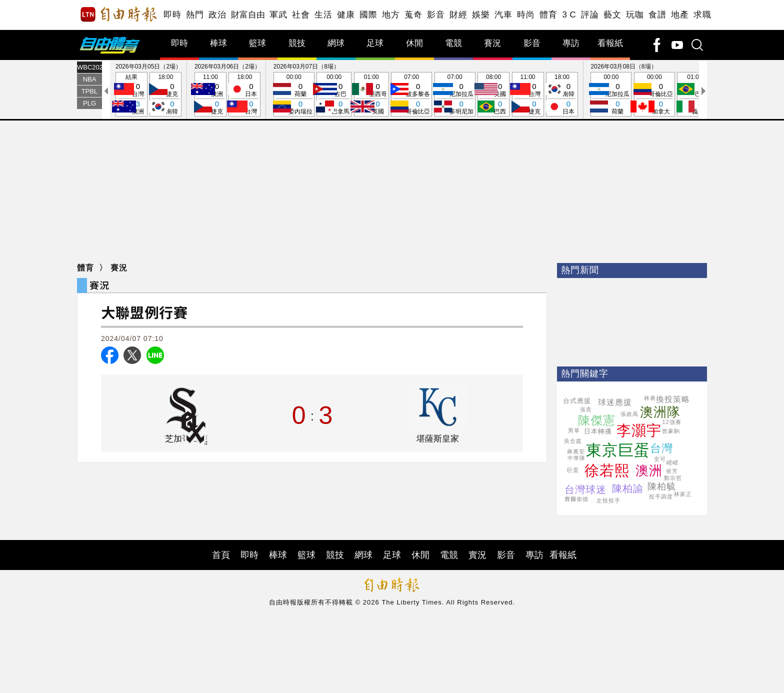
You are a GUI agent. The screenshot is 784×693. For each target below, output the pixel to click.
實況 (477, 555)
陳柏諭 (628, 488)
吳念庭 (573, 441)
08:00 (493, 95)
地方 (391, 15)
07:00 (411, 95)
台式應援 (577, 401)
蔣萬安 (576, 451)
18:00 (165, 95)
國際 (368, 15)
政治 (217, 15)
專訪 (571, 43)
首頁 (221, 555)
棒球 (218, 43)
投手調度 (661, 496)
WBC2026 (89, 67)
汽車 (503, 15)
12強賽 (672, 422)
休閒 (414, 43)
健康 (346, 15)
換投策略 (673, 399)
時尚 (526, 15)
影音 (436, 15)
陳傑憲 (597, 420)
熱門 (195, 15)
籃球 (257, 43)
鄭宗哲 (673, 478)
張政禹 (629, 414)
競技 (297, 43)
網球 (336, 43)
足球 (375, 43)
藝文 (612, 15)
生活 (323, 15)
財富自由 (248, 15)
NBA (90, 79)
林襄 (650, 398)
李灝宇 (639, 430)
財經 (458, 15)
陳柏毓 (662, 486)
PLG (89, 103)
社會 (301, 15)
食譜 (657, 15)
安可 (660, 459)
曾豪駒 (671, 431)
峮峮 (672, 462)
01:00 (371, 95)
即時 (172, 15)
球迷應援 (615, 402)
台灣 (661, 448)
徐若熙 (607, 470)
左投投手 (608, 500)
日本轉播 (598, 431)
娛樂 (481, 15)
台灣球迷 (585, 489)
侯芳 (672, 471)
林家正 (683, 494)
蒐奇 (413, 15)
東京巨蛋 (618, 450)
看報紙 (610, 43)
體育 (548, 15)
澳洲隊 (660, 412)
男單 (574, 430)
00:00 (294, 95)
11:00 (210, 95)
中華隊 (576, 458)
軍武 (278, 15)
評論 (590, 15)
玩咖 (635, 15)
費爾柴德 (576, 499)
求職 (702, 15)
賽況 (492, 43)
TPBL (90, 91)
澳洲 (649, 470)
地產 (680, 15)
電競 (453, 43)
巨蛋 (573, 470)
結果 (131, 95)
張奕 (586, 409)
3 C (569, 15)
